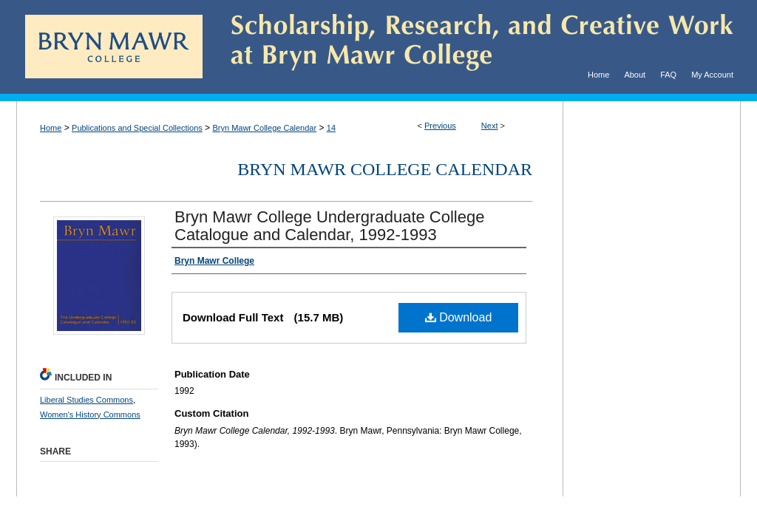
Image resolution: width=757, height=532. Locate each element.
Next (490, 126)
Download (459, 317)
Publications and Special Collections (137, 128)
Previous (440, 126)
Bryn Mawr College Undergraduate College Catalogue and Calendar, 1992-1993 (329, 226)
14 (331, 128)
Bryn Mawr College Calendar (264, 128)
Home (51, 128)
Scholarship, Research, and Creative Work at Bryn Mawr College (472, 47)
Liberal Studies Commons (86, 400)
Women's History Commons (90, 415)
